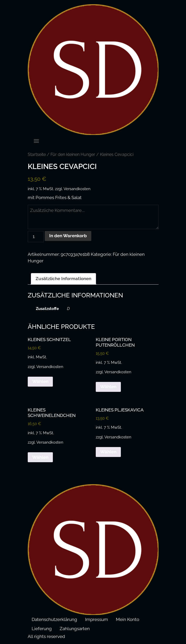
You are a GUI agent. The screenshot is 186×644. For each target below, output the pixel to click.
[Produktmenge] (36, 237)
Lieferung (42, 629)
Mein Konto (128, 619)
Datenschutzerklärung (54, 619)
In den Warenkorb (68, 236)
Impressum (97, 619)
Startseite (37, 154)
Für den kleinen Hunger (73, 154)
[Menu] (36, 141)
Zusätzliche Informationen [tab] (63, 279)
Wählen (40, 381)
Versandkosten (77, 189)
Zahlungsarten (75, 629)
